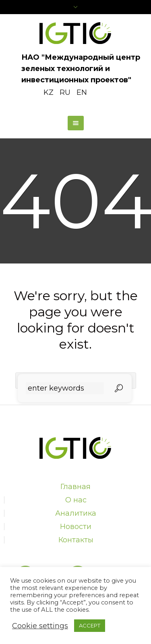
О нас (76, 500)
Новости (76, 527)
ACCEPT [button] (90, 625)
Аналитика (76, 513)
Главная (75, 487)
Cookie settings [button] (40, 626)
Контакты (76, 540)
